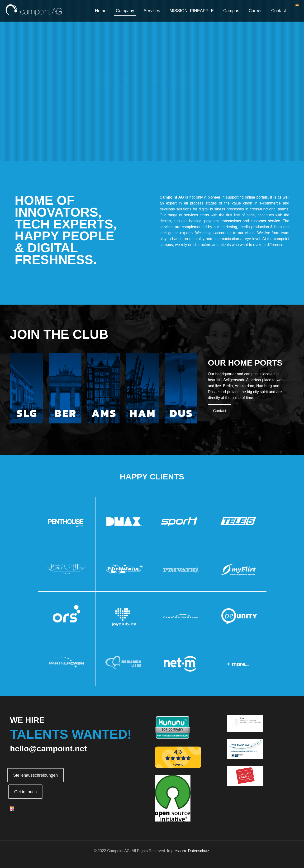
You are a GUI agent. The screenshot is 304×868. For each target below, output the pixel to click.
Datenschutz (199, 851)
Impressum (177, 851)
